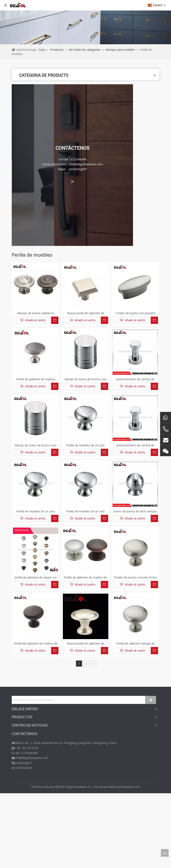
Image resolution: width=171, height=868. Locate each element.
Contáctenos (20, 741)
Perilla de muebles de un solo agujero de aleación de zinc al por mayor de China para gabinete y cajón (85, 445)
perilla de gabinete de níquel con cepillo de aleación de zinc (36, 577)
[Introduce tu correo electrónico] (82, 700)
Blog (15, 736)
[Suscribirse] (154, 700)
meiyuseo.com (130, 861)
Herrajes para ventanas (27, 781)
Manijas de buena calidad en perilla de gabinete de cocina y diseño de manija (36, 313)
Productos (18, 724)
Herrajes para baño (24, 776)
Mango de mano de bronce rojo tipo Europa (85, 379)
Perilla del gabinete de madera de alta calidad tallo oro (36, 643)
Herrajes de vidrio (23, 770)
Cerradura (18, 759)
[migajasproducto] (85, 27)
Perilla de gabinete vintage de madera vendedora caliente (135, 643)
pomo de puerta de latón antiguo (135, 511)
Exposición (19, 804)
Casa (15, 719)
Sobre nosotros (22, 730)
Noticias (17, 798)
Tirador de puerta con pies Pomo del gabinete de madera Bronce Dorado (135, 577)
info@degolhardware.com (31, 836)
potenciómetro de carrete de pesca (135, 379)
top (165, 853)
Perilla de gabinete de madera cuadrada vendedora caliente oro (36, 379)
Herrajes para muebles (27, 764)
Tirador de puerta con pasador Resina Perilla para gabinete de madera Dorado (135, 313)
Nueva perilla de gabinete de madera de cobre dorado (85, 313)
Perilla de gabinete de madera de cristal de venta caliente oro (85, 577)
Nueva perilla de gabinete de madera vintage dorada (85, 643)
